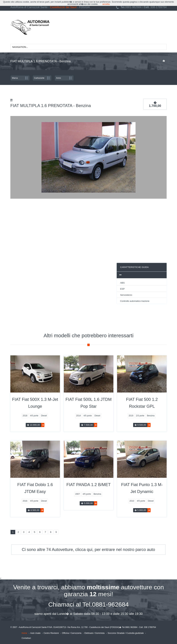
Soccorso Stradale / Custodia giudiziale (126, 633)
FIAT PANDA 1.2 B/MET (88, 485)
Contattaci (26, 638)
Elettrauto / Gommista (95, 633)
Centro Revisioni (51, 633)
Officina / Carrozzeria (72, 633)
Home (24, 633)
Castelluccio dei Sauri (63, 7)
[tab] (94, 275)
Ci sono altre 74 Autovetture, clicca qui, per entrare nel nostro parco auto (88, 549)
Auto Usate (35, 633)
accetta (106, 4)
